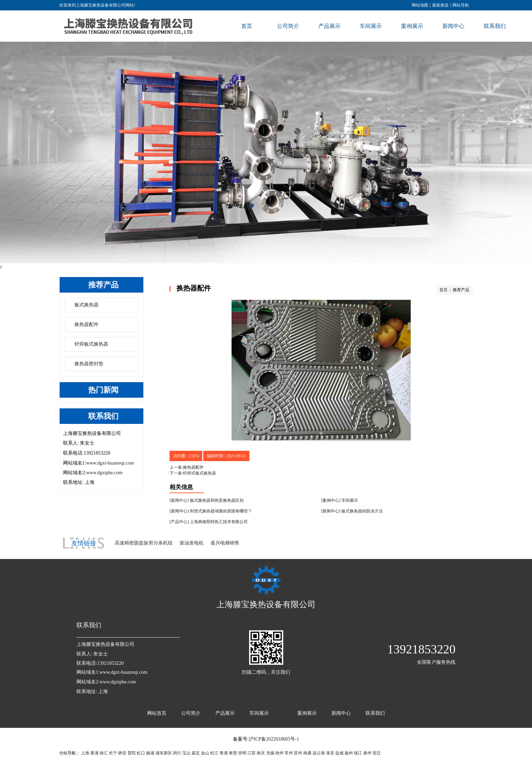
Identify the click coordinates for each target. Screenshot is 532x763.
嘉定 (196, 753)
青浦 (224, 753)
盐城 (339, 753)
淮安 (330, 753)
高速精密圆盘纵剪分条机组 (144, 543)
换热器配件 (86, 324)
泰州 (367, 753)
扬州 (349, 753)
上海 (85, 753)
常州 (289, 753)
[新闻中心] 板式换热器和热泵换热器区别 (207, 500)
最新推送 (440, 5)
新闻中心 (453, 26)
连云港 (319, 753)
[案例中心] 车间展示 (340, 500)
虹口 (141, 753)
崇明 (242, 753)
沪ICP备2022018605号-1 (274, 739)
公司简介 (288, 26)
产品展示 (329, 26)
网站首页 (157, 713)
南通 (307, 753)
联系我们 (495, 26)
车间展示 (371, 26)
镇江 (358, 753)
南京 (261, 753)
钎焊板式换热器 (91, 344)
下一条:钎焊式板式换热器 (193, 473)
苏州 (298, 753)
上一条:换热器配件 (187, 467)
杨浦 (150, 753)
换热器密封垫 (89, 364)
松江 (214, 753)
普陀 (132, 753)
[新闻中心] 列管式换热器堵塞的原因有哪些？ (211, 511)
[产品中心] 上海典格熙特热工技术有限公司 (209, 522)
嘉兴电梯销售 (225, 543)
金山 (205, 753)
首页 (247, 26)
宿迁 (377, 753)
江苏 (252, 753)
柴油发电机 (192, 543)
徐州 (279, 753)
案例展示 (412, 26)
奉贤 (233, 753)
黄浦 (94, 753)
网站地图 (420, 5)
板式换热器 (86, 305)
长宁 (113, 753)
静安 (122, 753)
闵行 (177, 753)
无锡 (270, 753)
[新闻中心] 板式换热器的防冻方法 (352, 511)
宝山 (186, 753)
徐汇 (104, 753)
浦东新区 (164, 753)
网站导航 (461, 5)
